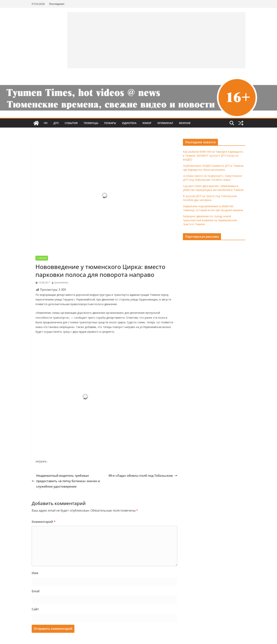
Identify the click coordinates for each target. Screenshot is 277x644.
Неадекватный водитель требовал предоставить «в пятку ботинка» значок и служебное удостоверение (66, 481)
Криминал (165, 123)
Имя (35, 573)
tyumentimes (61, 283)
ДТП (56, 123)
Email (36, 591)
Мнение (185, 123)
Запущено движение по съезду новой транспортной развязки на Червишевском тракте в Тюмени (210, 220)
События (71, 123)
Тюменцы (91, 123)
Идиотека (129, 123)
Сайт (35, 609)
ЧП (46, 123)
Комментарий (44, 522)
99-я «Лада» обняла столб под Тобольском (143, 476)
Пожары (110, 123)
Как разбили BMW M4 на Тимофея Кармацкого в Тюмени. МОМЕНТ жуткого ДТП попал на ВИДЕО (213, 156)
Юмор (147, 123)
